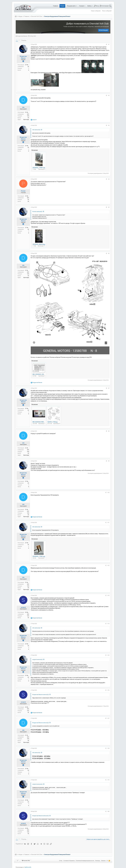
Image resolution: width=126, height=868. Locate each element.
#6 (109, 253)
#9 (109, 461)
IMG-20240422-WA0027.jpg (40, 422)
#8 (109, 431)
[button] (77, 6)
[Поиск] (110, 6)
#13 (108, 596)
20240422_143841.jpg (39, 168)
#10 (108, 493)
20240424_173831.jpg (39, 556)
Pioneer (23, 191)
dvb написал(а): (36, 130)
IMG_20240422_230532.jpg (40, 374)
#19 (108, 780)
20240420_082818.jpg (39, 244)
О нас (61, 861)
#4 (109, 179)
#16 (108, 690)
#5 (109, 207)
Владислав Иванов (22, 36)
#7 (109, 388)
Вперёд (24, 40)
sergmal (23, 607)
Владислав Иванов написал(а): (41, 695)
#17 (108, 718)
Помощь (98, 861)
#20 (108, 811)
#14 (108, 624)
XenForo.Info (28, 867)
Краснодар (26, 120)
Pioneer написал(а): (37, 212)
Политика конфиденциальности (85, 861)
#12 (108, 566)
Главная (103, 861)
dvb (23, 107)
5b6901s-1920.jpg (53, 422)
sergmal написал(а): (38, 659)
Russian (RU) (26, 861)
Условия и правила (69, 861)
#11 (108, 523)
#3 (109, 125)
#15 (108, 655)
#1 (109, 44)
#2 (109, 95)
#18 (108, 748)
